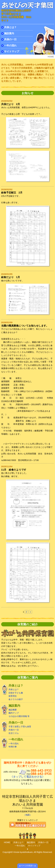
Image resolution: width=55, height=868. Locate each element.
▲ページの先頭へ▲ (27, 866)
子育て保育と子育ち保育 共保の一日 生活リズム (28, 728)
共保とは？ (10, 27)
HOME (7, 842)
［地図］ (28, 815)
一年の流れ (10, 46)
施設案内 (9, 33)
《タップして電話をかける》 (28, 777)
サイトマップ (12, 51)
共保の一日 (10, 39)
